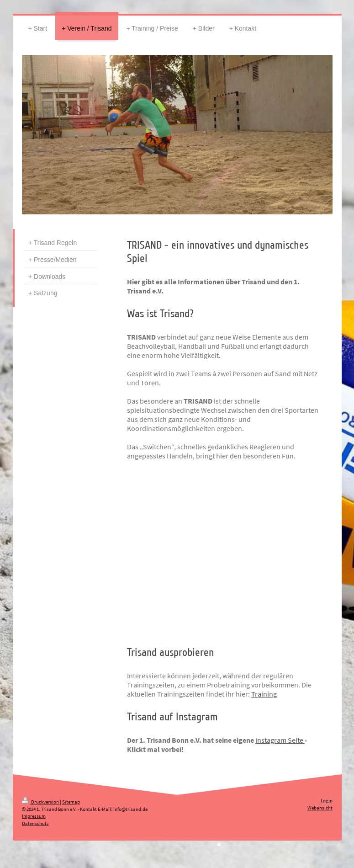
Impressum (34, 816)
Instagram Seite (279, 740)
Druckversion (41, 802)
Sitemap (71, 802)
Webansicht (320, 808)
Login (327, 800)
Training (264, 694)
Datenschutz (35, 823)
